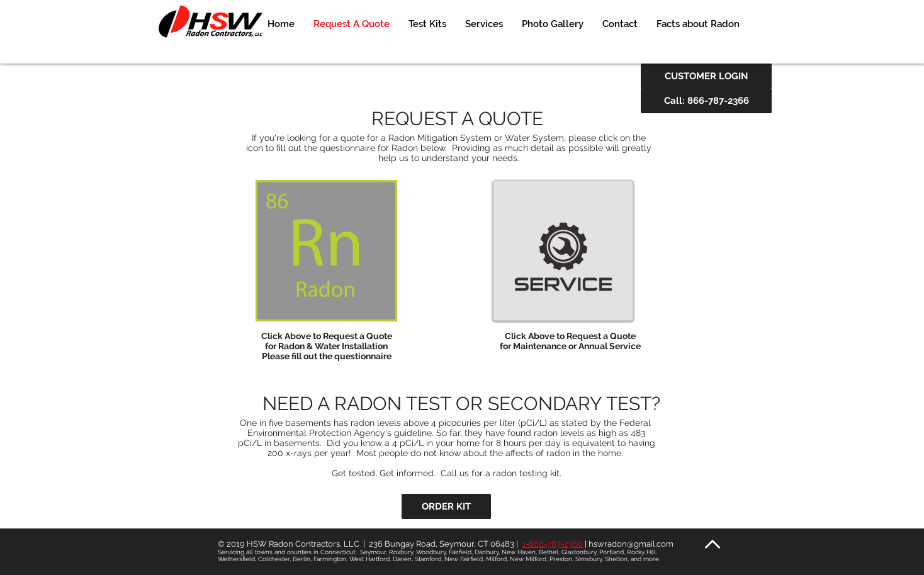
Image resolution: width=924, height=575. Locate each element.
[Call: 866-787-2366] (706, 101)
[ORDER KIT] (446, 506)
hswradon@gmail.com (631, 544)
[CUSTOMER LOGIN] (706, 76)
